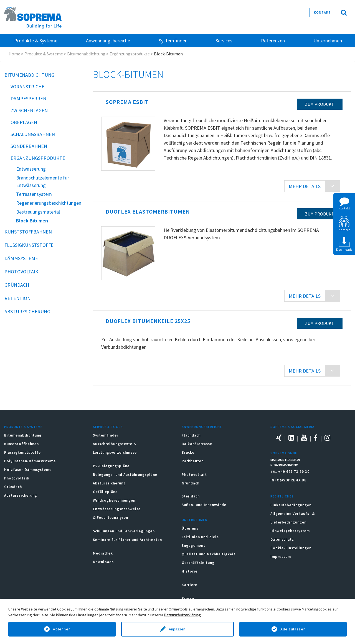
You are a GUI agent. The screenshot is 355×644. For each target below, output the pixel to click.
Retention (17, 298)
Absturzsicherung (27, 311)
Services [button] (224, 41)
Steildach (191, 496)
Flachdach (191, 435)
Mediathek (103, 553)
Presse (188, 598)
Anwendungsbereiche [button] (108, 41)
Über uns (190, 528)
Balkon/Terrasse (197, 444)
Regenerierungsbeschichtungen (49, 203)
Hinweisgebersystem (290, 531)
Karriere (189, 585)
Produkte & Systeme (44, 54)
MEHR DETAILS (305, 186)
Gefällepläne (105, 492)
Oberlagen (24, 122)
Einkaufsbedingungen (291, 505)
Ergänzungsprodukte (130, 54)
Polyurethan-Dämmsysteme (30, 461)
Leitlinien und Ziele (200, 537)
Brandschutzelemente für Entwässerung (43, 181)
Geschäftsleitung (198, 563)
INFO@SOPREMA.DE (288, 480)
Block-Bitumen (32, 221)
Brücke (188, 452)
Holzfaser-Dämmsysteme (28, 470)
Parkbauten (193, 461)
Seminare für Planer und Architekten (127, 540)
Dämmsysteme (21, 258)
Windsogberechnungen (114, 500)
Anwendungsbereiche (202, 427)
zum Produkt (320, 104)
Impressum (281, 557)
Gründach (17, 285)
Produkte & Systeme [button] (36, 41)
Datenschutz (282, 539)
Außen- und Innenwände (204, 505)
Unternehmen (195, 520)
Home (14, 54)
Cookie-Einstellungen (291, 548)
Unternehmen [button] (328, 41)
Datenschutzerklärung (182, 615)
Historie (190, 571)
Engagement (193, 546)
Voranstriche (27, 87)
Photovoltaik (21, 272)
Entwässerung (31, 169)
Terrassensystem (34, 194)
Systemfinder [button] (173, 41)
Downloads (103, 562)
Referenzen (273, 41)
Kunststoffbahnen (28, 232)
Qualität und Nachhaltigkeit (209, 554)
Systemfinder (106, 435)
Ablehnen (62, 629)
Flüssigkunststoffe (29, 245)
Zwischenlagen (29, 110)
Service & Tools (108, 427)
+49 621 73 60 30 (294, 472)
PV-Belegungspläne (111, 466)
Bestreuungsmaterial (38, 212)
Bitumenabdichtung (86, 54)
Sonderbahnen (29, 146)
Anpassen (177, 629)
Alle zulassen (293, 629)
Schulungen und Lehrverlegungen (124, 531)
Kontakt (322, 12)
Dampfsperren (28, 98)
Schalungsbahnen (33, 134)
